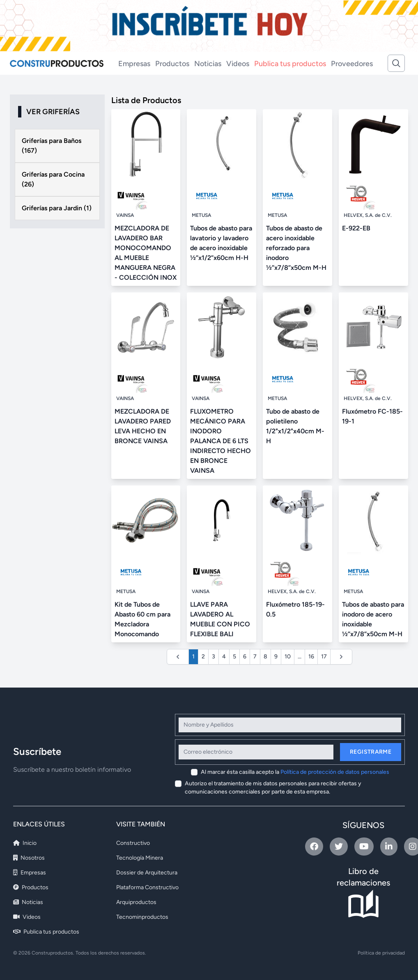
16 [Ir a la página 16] (311, 657)
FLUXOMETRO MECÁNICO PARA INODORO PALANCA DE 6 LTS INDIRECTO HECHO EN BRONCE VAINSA (220, 441)
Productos (172, 64)
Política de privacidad (381, 953)
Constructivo (133, 843)
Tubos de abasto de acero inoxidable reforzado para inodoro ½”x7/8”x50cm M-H (296, 248)
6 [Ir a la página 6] (245, 657)
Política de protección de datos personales (335, 772)
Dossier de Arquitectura (147, 873)
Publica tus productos (290, 64)
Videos (238, 64)
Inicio (25, 843)
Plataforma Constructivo (147, 887)
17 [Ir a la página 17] (324, 657)
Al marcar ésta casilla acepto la (295, 772)
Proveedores (352, 64)
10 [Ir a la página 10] (288, 657)
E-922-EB (356, 228)
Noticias (208, 64)
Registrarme (371, 752)
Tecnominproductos (142, 917)
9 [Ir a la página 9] (276, 657)
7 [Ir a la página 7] (255, 657)
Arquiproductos (136, 902)
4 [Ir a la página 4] (224, 657)
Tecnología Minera (140, 858)
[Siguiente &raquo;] (341, 657)
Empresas (134, 64)
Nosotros (29, 858)
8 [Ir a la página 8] (265, 657)
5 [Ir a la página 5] (234, 657)
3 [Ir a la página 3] (214, 657)
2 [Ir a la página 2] (203, 657)
